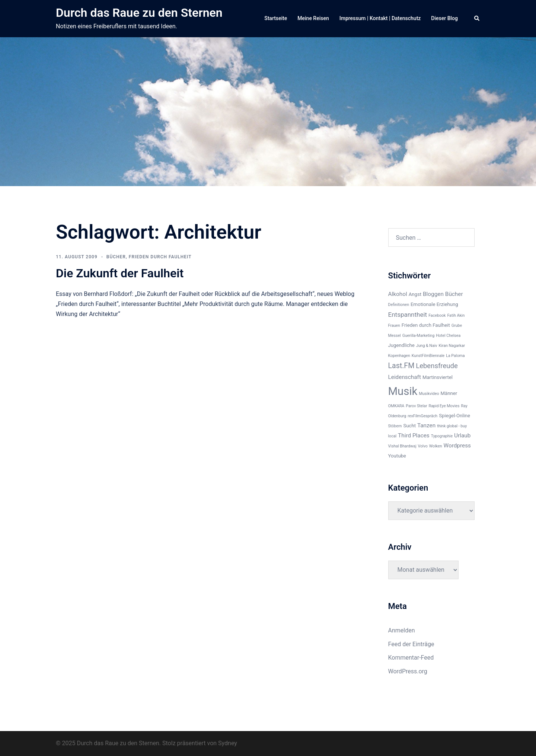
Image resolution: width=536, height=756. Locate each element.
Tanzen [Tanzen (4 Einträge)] (426, 425)
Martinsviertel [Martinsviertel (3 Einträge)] (438, 377)
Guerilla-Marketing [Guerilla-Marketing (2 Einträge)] (419, 336)
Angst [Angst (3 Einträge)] (415, 294)
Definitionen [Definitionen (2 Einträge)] (399, 305)
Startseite (276, 18)
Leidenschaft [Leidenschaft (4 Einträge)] (405, 377)
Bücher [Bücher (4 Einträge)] (454, 294)
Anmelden (402, 630)
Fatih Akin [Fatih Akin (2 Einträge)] (456, 315)
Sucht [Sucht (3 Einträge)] (409, 426)
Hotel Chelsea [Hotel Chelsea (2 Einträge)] (448, 336)
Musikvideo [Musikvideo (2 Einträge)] (429, 394)
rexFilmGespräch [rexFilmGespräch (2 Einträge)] (422, 416)
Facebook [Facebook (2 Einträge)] (437, 315)
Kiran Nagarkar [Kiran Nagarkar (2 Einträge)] (452, 346)
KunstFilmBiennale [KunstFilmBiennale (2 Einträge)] (428, 356)
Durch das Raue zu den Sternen (139, 13)
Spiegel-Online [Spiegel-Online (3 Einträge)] (454, 416)
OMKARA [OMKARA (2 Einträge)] (396, 406)
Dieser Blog (444, 18)
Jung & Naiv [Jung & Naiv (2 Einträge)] (427, 346)
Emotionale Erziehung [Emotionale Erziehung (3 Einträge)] (434, 304)
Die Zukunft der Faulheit (120, 273)
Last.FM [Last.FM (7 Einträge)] (401, 366)
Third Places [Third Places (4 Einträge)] (414, 436)
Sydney (228, 743)
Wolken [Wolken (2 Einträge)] (436, 446)
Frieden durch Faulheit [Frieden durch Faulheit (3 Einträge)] (426, 325)
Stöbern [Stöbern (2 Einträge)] (395, 426)
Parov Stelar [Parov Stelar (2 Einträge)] (416, 406)
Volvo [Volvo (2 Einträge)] (422, 446)
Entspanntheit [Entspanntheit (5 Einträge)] (408, 315)
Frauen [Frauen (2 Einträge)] (394, 326)
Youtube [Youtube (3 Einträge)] (397, 456)
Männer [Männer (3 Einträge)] (449, 393)
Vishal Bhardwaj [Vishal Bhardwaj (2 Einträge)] (402, 446)
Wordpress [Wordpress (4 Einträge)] (457, 446)
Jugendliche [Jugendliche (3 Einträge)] (401, 345)
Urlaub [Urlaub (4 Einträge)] (462, 436)
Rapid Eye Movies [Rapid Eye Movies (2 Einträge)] (444, 406)
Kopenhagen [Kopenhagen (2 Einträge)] (399, 356)
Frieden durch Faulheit (160, 257)
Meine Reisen (313, 18)
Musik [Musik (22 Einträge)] (403, 391)
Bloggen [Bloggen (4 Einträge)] (433, 294)
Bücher (116, 257)
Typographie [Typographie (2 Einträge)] (442, 436)
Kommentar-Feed (411, 658)
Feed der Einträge (411, 644)
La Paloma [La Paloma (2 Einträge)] (455, 356)
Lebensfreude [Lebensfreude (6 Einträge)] (437, 366)
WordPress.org (408, 671)
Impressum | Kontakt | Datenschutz (380, 18)
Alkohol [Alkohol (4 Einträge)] (398, 294)
